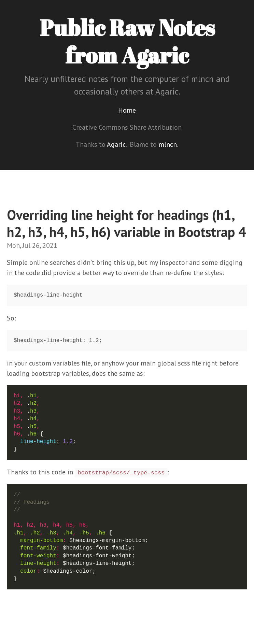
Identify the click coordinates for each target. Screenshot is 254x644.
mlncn (168, 144)
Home (127, 110)
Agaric (116, 144)
